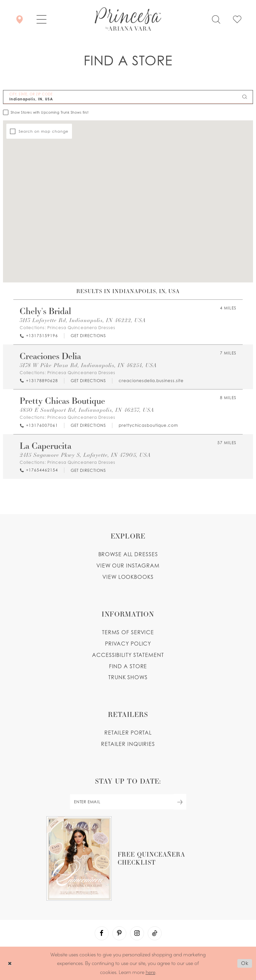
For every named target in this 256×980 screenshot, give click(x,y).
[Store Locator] (19, 19)
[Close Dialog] (10, 963)
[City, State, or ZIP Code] (128, 97)
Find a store (128, 666)
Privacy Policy (128, 644)
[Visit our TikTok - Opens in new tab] (155, 933)
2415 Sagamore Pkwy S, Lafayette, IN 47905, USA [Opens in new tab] (85, 455)
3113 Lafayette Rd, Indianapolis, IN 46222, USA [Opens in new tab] (83, 320)
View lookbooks (128, 577)
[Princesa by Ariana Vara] (128, 19)
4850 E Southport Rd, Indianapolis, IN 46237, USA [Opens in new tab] (87, 410)
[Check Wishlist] (237, 19)
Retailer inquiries (128, 744)
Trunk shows (128, 677)
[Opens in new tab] (88, 336)
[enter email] (128, 802)
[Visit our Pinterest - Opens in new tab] (119, 933)
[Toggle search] (216, 19)
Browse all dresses (128, 554)
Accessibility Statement (128, 655)
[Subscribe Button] (180, 802)
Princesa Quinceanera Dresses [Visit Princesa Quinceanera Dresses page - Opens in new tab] (81, 328)
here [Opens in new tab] (150, 972)
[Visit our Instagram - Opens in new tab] (137, 933)
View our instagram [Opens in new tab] (128, 566)
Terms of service (128, 632)
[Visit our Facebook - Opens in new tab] (102, 933)
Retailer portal (128, 733)
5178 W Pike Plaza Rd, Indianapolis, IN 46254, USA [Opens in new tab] (88, 365)
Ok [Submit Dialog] (245, 963)
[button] (41, 19)
